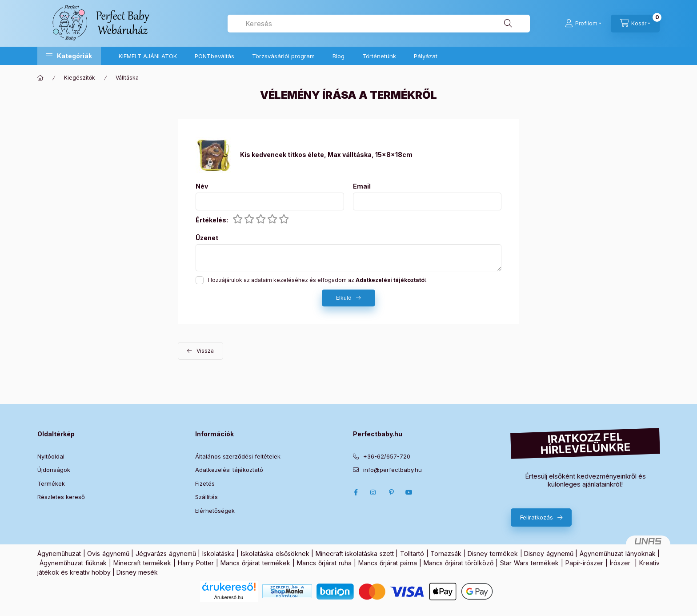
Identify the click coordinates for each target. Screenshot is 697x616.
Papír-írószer (584, 563)
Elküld (344, 298)
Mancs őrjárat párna (388, 563)
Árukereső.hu (229, 597)
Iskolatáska (218, 554)
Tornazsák (446, 554)
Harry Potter (196, 563)
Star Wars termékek (529, 563)
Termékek (51, 483)
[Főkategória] (40, 78)
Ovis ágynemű (108, 554)
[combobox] (379, 24)
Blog (338, 56)
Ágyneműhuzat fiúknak (73, 563)
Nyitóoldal (51, 456)
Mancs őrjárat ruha (324, 563)
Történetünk (379, 56)
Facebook (356, 492)
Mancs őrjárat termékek (255, 563)
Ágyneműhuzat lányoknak (618, 554)
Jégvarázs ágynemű (166, 554)
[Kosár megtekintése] (635, 24)
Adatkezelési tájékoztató (229, 470)
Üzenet (207, 238)
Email (362, 186)
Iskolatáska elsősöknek (275, 554)
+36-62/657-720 (387, 456)
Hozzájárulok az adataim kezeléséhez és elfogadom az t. (318, 280)
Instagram (373, 492)
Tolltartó (412, 554)
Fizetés (205, 483)
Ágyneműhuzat (59, 554)
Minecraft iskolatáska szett (355, 554)
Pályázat (426, 56)
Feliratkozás (537, 517)
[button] (69, 56)
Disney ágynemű (549, 554)
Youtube (409, 492)
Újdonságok (54, 470)
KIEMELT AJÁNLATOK (148, 56)
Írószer (620, 563)
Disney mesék (137, 572)
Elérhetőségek (215, 511)
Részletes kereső (61, 497)
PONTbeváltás (214, 56)
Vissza (205, 351)
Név (202, 186)
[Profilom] (583, 24)
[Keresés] (508, 24)
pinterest (391, 492)
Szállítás (206, 497)
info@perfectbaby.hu (393, 470)
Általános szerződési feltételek (238, 456)
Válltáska (127, 78)
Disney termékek (493, 554)
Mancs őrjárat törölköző (459, 563)
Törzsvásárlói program (283, 56)
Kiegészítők (80, 78)
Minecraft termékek (142, 563)
